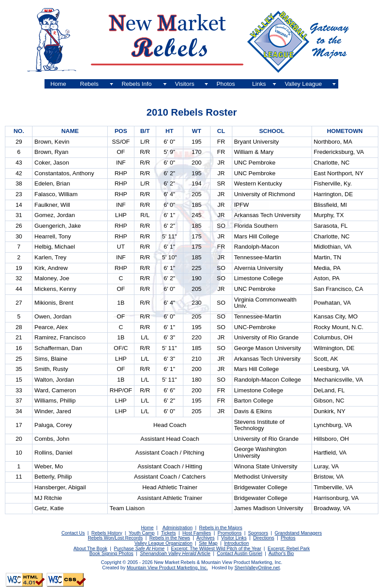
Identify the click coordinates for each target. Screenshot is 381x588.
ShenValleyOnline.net (257, 568)
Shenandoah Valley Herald (168, 553)
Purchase (139, 548)
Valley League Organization (163, 543)
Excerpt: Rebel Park (289, 548)
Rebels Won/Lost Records (115, 538)
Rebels (89, 84)
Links (259, 84)
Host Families (197, 533)
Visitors (184, 84)
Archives (205, 538)
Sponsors (258, 533)
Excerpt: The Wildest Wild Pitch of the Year (216, 548)
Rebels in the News (170, 538)
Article (203, 553)
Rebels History (107, 533)
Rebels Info (136, 84)
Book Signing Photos (111, 553)
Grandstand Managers (298, 533)
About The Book (90, 548)
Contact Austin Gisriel (239, 553)
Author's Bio (281, 553)
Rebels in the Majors (221, 528)
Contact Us (73, 533)
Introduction (236, 543)
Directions (264, 538)
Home (58, 84)
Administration (178, 528)
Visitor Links (234, 538)
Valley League (304, 84)
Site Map (208, 543)
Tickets (168, 533)
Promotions (230, 533)
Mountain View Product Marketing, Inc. (167, 568)
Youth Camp (142, 533)
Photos (226, 84)
